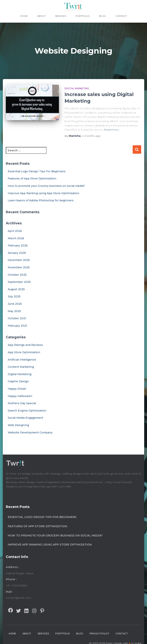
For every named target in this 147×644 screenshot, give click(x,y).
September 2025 (19, 282)
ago (91, 136)
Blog (102, 16)
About (41, 16)
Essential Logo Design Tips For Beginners (37, 171)
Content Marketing (21, 367)
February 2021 (17, 326)
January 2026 (17, 253)
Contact (121, 16)
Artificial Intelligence (22, 360)
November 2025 (19, 267)
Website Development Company (30, 432)
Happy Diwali (17, 389)
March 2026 (16, 238)
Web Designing (18, 425)
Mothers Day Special (22, 403)
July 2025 (14, 296)
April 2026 (15, 231)
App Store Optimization (24, 352)
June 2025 (15, 304)
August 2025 (16, 289)
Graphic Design (18, 381)
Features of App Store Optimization (32, 179)
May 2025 (14, 311)
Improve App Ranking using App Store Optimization (43, 193)
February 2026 (18, 245)
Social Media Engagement (25, 418)
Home (24, 16)
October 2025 (17, 275)
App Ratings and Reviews (25, 345)
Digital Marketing (77, 88)
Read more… (112, 130)
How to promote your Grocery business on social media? (46, 186)
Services (61, 16)
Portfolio (83, 16)
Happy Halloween (20, 396)
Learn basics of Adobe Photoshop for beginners (41, 200)
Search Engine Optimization (27, 411)
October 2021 (17, 318)
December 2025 (19, 260)
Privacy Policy (99, 634)
